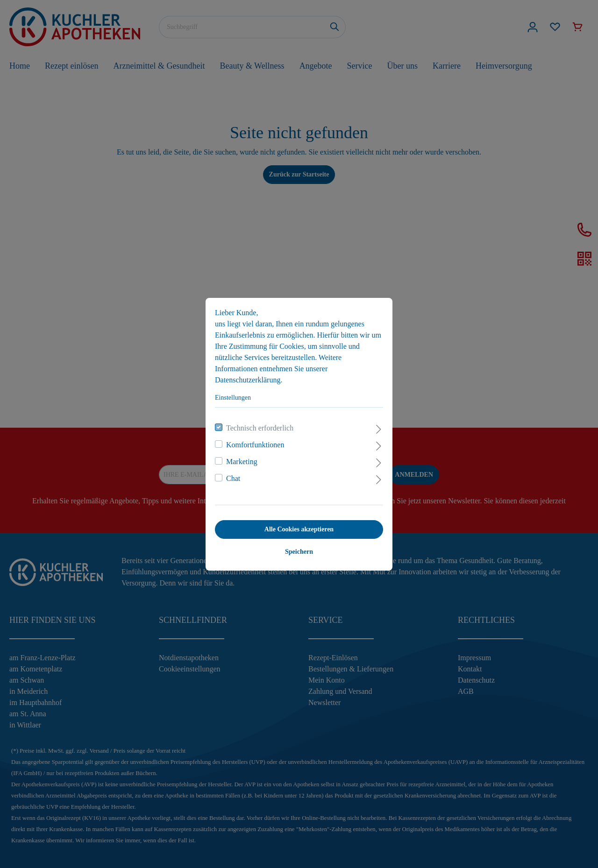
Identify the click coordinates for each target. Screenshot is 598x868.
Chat (233, 478)
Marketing (242, 462)
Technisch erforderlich (260, 428)
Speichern (299, 552)
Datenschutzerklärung (248, 380)
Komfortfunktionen (255, 445)
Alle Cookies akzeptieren (299, 529)
